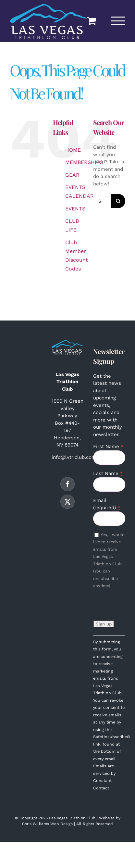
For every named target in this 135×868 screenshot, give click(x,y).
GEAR (72, 175)
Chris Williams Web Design (47, 824)
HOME (73, 150)
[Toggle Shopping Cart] (92, 21)
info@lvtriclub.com (74, 457)
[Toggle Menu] (118, 21)
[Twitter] (67, 502)
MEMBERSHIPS (84, 162)
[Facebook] (67, 484)
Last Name (108, 473)
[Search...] (102, 201)
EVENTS (75, 209)
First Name (108, 447)
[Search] (118, 201)
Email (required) (107, 504)
